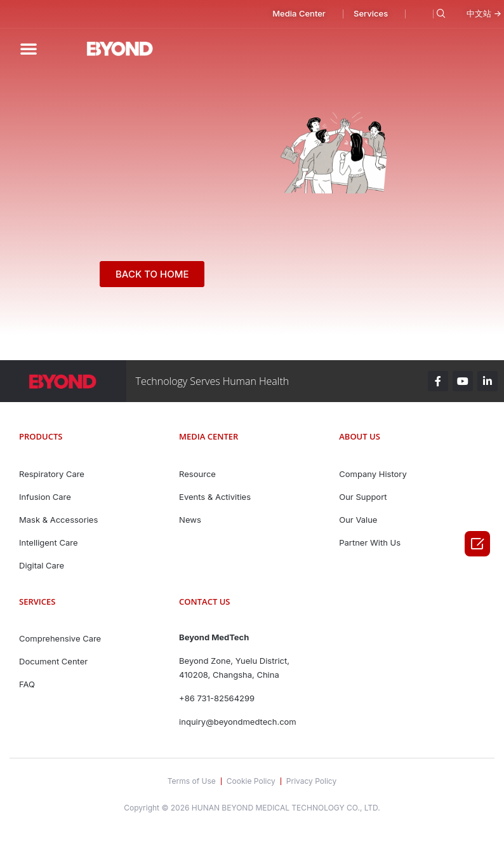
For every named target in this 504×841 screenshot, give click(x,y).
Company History (373, 474)
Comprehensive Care (60, 638)
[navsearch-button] (439, 14)
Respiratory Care (52, 474)
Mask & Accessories (58, 520)
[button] (286, 14)
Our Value (358, 520)
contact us (204, 602)
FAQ (27, 684)
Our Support (363, 497)
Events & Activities (215, 497)
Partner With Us (370, 542)
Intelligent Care (49, 542)
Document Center (53, 661)
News (190, 520)
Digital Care (42, 565)
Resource (197, 474)
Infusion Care (45, 497)
